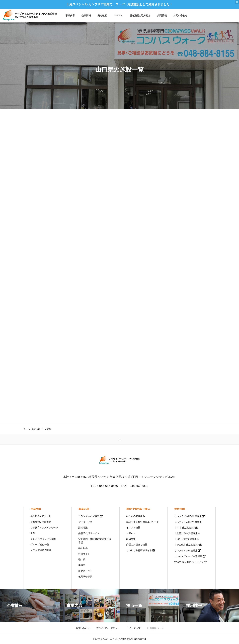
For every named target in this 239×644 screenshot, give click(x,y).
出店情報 (131, 539)
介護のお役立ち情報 (137, 544)
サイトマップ (133, 628)
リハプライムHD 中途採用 (188, 522)
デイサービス (85, 522)
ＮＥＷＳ (118, 16)
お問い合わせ (180, 16)
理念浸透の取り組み (140, 16)
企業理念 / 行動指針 (41, 522)
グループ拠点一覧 (40, 544)
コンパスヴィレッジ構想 (43, 539)
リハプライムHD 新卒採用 (188, 516)
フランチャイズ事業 (89, 516)
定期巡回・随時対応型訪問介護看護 (95, 541)
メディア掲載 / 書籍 (41, 550)
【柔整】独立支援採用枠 (187, 533)
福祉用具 (83, 548)
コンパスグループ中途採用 (188, 556)
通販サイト (84, 554)
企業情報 (86, 16)
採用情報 (162, 16)
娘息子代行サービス (89, 533)
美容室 (82, 565)
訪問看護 (83, 528)
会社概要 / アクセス (41, 516)
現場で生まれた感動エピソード (143, 522)
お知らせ (131, 533)
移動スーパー (85, 571)
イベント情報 (133, 527)
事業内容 (70, 16)
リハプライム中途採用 (186, 550)
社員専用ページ (155, 628)
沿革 (33, 533)
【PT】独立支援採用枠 (186, 528)
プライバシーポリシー (108, 628)
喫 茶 (82, 560)
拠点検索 (102, 16)
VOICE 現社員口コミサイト (189, 562)
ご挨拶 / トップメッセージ (44, 527)
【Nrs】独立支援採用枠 (187, 539)
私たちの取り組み (136, 516)
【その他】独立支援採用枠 (188, 545)
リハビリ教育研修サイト (139, 550)
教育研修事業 (85, 577)
